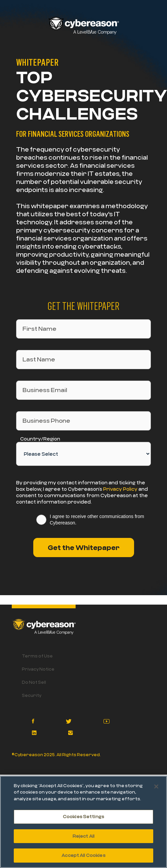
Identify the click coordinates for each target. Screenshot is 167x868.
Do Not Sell (34, 682)
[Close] (156, 786)
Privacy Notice (38, 669)
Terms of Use (37, 656)
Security (32, 695)
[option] (83, 599)
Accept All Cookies (83, 855)
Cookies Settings (83, 816)
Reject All (83, 836)
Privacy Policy (120, 489)
